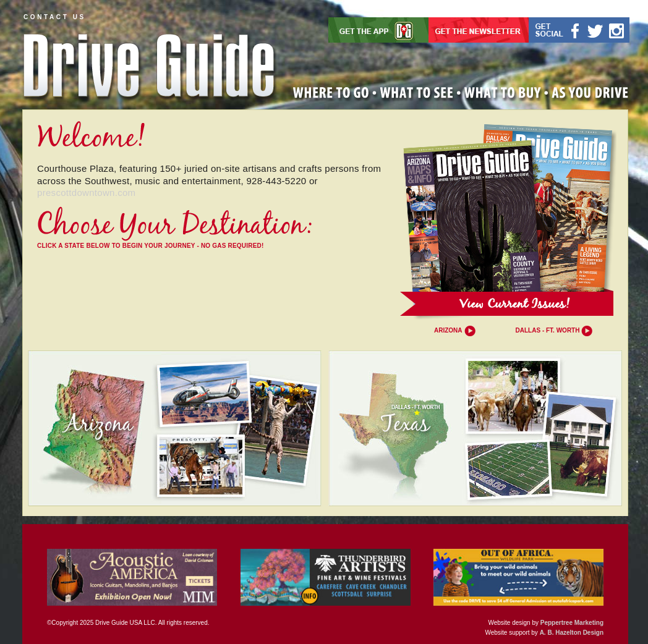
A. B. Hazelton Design (572, 633)
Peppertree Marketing (572, 623)
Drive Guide (150, 62)
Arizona (448, 330)
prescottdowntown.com (86, 193)
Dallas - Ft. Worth (548, 330)
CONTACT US (55, 17)
